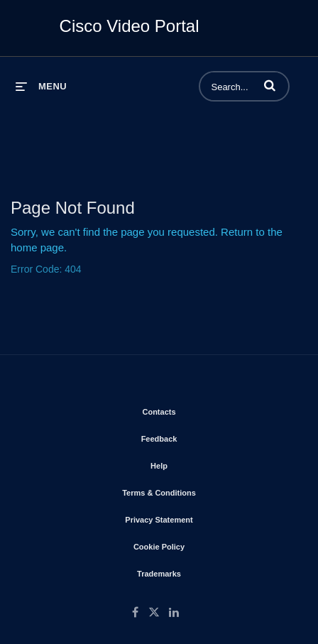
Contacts (199, 409)
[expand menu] (41, 86)
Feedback (200, 436)
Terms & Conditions (199, 490)
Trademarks (199, 571)
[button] (270, 85)
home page (37, 247)
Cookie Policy (199, 544)
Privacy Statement (199, 517)
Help (199, 463)
